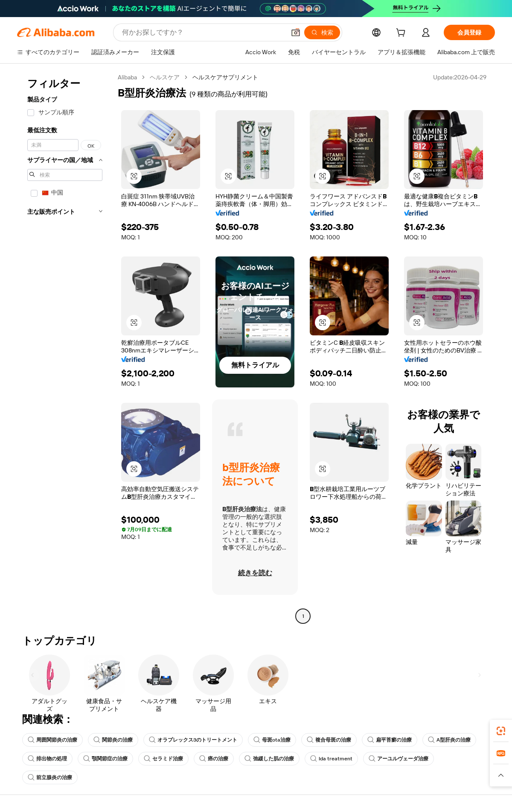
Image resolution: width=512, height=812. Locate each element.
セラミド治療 (163, 759)
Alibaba (127, 77)
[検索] (322, 32)
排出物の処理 (47, 759)
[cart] (402, 34)
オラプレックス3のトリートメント (193, 740)
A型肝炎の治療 (449, 740)
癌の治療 (214, 759)
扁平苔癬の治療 (390, 740)
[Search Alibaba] (203, 32)
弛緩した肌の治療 (269, 759)
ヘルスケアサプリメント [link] (225, 77)
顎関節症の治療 (105, 759)
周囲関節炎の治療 (52, 740)
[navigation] (65, 348)
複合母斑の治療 (329, 740)
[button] (296, 32)
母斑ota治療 (272, 740)
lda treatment (331, 759)
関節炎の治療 (113, 740)
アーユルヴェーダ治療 (399, 759)
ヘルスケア (165, 77)
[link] (501, 731)
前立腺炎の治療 (50, 777)
